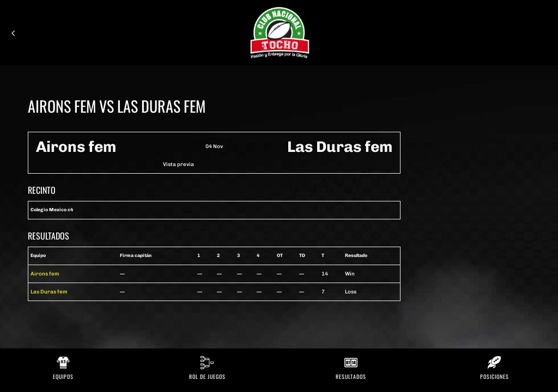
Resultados (351, 376)
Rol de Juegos (207, 376)
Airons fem (45, 274)
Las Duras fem (49, 292)
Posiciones (495, 376)
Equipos (63, 376)
